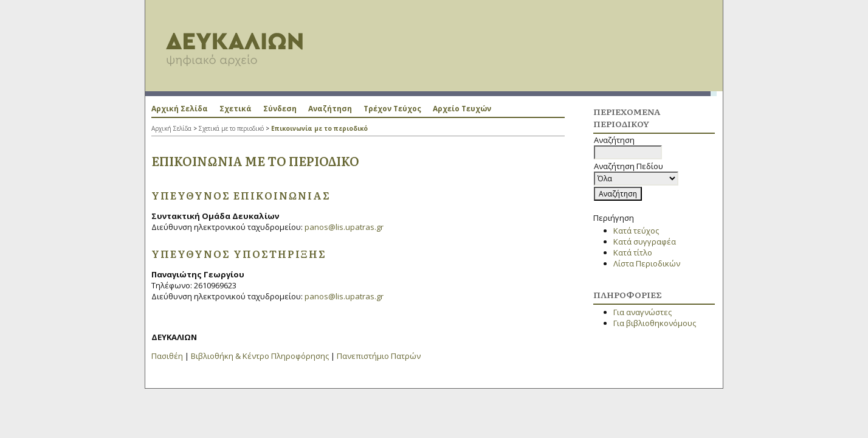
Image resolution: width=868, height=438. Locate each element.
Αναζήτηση (330, 109)
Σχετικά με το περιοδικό (231, 128)
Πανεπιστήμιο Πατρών (379, 356)
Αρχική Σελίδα (180, 109)
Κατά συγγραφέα (645, 242)
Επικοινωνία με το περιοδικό (319, 128)
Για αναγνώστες (642, 312)
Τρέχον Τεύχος (392, 109)
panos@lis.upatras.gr (344, 227)
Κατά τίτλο (633, 252)
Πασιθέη (167, 356)
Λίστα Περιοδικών (647, 263)
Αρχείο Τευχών (462, 109)
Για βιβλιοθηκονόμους (655, 323)
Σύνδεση (280, 109)
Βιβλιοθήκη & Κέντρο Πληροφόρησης (260, 356)
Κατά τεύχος (636, 231)
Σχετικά (236, 109)
